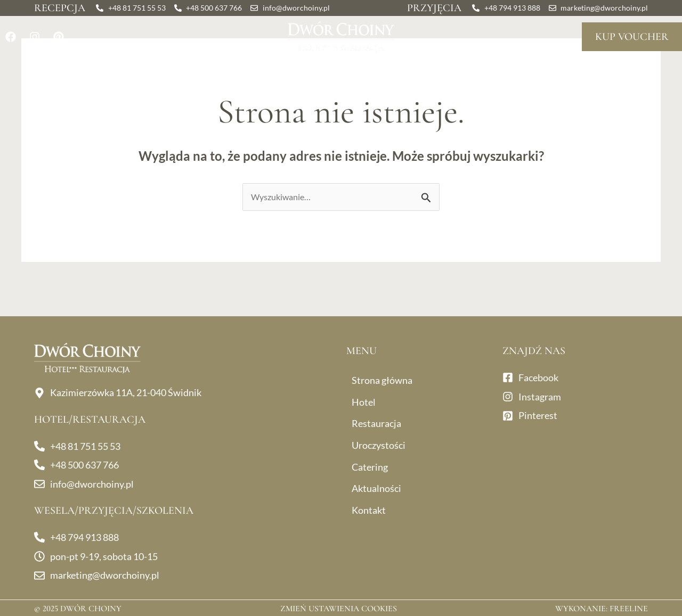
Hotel (64, 71)
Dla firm (346, 71)
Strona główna (382, 380)
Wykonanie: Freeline (602, 609)
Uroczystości (244, 71)
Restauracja (139, 71)
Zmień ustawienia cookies (339, 609)
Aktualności (528, 71)
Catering (435, 71)
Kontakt (611, 71)
